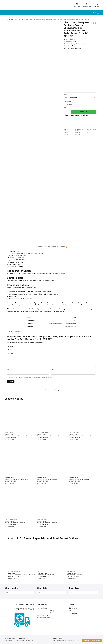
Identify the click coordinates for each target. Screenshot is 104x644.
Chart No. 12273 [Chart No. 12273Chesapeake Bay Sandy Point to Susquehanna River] (19, 436)
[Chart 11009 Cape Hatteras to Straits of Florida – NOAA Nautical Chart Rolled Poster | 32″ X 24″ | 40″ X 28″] (51, 556)
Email (53, 370)
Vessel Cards (30, 640)
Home (8, 19)
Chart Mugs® (9, 640)
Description (39, 247)
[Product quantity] (66, 112)
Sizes (65, 94)
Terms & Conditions (58, 640)
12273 (74, 321)
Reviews (63, 247)
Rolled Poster (21, 19)
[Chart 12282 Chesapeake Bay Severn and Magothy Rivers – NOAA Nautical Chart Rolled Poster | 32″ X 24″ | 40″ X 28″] (51, 460)
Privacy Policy (77, 640)
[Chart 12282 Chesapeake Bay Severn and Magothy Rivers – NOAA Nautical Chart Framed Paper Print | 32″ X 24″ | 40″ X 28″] (51, 503)
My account (77, 5)
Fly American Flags (19, 640)
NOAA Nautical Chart (70, 327)
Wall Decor (14, 19)
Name (9, 370)
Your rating (10, 346)
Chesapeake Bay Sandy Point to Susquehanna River (62, 324)
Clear (65, 107)
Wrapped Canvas (91, 129)
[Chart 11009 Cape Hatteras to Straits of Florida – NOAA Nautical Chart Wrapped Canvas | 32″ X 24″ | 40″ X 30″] (81, 556)
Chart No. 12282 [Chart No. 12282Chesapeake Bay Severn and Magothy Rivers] (51, 479)
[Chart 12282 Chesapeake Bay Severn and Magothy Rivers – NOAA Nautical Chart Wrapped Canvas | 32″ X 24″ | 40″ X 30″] (83, 460)
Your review (10, 353)
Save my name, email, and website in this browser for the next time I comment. (30, 377)
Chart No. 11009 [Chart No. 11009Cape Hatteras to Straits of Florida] (51, 575)
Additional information (51, 247)
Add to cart (84, 112)
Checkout (97, 5)
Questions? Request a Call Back (92, 640)
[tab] (39, 245)
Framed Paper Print (74, 433)
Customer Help (87, 5)
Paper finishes (68, 101)
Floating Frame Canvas (43, 433)
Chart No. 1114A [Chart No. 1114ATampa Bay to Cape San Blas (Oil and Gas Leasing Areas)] (22, 575)
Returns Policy (69, 640)
